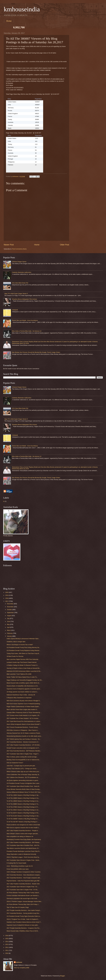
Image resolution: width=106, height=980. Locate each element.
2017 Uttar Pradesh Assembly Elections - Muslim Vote (23, 884)
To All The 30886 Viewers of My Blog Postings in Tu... (23, 804)
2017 (7, 601)
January (10, 636)
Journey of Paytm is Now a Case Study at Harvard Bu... (24, 668)
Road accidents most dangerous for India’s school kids (23, 825)
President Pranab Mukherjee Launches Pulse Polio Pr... (24, 851)
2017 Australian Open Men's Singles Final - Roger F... (23, 754)
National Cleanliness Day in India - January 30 (21, 695)
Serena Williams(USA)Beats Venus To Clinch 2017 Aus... (24, 792)
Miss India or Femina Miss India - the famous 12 (27, 331)
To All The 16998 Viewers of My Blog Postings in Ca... (23, 798)
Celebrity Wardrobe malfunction (22, 272)
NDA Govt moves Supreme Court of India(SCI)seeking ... (24, 704)
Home (9, 21)
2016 (7, 936)
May (8, 624)
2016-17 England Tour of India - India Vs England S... (23, 919)
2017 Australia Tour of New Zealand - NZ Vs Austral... (23, 718)
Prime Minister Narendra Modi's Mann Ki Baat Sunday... (24, 789)
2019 (7, 595)
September (11, 613)
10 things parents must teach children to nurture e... (22, 692)
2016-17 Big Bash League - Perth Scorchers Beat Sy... (23, 857)
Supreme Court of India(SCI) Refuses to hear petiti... (23, 925)
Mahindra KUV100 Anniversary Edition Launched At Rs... (24, 671)
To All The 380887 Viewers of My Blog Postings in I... (23, 819)
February (10, 633)
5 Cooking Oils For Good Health (16, 863)
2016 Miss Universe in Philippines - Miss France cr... (23, 730)
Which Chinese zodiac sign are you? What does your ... (24, 772)
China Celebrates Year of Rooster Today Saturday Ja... (23, 775)
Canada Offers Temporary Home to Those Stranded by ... (24, 712)
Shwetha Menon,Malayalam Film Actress (24, 299)
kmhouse (19, 962)
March (9, 630)
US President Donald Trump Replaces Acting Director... (24, 650)
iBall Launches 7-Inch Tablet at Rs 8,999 (19, 674)
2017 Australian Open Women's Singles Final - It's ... (23, 887)
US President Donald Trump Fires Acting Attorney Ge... (23, 647)
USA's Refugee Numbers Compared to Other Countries (24, 872)
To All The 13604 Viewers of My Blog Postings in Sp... (23, 795)
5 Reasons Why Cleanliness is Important (19, 698)
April (9, 627)
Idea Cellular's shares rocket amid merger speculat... (23, 834)
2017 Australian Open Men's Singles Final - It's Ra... (23, 890)
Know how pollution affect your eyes (18, 869)
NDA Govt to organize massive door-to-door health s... (23, 828)
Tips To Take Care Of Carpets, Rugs (18, 907)
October (10, 610)
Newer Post (9, 245)
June (9, 621)
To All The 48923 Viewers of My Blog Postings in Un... (23, 810)
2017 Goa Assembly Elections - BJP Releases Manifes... (24, 751)
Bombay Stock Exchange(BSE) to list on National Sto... (23, 760)
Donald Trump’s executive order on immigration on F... (23, 748)
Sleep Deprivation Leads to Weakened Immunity (21, 854)
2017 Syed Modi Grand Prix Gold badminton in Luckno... (24, 721)
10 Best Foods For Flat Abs (15, 656)
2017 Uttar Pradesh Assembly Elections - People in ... (23, 831)
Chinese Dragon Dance (19, 262)
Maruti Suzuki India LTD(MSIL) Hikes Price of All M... (23, 931)
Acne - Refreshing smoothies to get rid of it (20, 866)
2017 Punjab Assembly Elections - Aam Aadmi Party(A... (24, 910)
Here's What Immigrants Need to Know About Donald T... (24, 724)
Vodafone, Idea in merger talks (16, 642)
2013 (7, 944)
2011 (7, 950)
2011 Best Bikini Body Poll (20, 283)
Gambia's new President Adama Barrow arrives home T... (24, 922)
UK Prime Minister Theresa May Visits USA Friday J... (23, 904)
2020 (7, 592)
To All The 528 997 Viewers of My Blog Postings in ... (23, 822)
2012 (7, 947)
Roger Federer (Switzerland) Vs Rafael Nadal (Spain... (23, 707)
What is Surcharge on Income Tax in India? (20, 645)
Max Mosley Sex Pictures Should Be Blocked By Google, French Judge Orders (36, 352)
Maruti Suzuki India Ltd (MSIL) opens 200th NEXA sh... (23, 683)
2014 (7, 942)
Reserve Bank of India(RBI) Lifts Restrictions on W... (23, 686)
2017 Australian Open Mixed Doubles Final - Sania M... (23, 786)
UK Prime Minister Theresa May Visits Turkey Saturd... (23, 893)
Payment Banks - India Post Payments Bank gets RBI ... (24, 881)
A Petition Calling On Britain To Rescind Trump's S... (23, 665)
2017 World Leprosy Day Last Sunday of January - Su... (24, 739)
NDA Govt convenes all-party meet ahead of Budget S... (24, 701)
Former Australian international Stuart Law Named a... (23, 895)
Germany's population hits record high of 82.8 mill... (22, 898)
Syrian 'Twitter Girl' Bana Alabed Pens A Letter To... (22, 677)
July (8, 618)
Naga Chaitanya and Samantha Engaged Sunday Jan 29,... (25, 680)
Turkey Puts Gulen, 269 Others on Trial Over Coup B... (23, 653)
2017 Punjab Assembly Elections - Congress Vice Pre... (24, 928)
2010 (7, 953)
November (10, 607)
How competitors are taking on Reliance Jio (20, 836)
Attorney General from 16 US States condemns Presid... (24, 733)
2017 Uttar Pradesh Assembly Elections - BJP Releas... (24, 842)
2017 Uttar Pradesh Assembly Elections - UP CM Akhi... (24, 745)
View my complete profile (22, 968)
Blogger (63, 976)
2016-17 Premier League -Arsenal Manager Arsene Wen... (24, 901)
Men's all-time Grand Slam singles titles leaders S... (22, 710)
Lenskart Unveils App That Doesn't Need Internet (22, 662)
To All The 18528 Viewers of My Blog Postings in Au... (23, 801)
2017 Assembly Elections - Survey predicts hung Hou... (23, 913)
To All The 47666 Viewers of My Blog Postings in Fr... (23, 807)
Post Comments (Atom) (19, 249)
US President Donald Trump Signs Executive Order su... (24, 916)
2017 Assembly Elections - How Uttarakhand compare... (24, 875)
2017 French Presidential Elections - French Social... (23, 727)
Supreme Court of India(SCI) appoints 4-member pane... (24, 689)
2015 (7, 939)
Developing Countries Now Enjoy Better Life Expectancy (24, 839)
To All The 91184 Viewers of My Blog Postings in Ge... (23, 816)
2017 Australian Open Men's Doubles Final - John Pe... (23, 845)
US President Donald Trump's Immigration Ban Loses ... (24, 783)
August (9, 616)
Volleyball (15, 310)
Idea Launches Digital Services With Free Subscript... (23, 659)
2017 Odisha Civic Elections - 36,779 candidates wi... (23, 777)
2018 (7, 598)
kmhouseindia (22, 9)
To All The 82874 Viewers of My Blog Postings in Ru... (23, 813)
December (10, 604)
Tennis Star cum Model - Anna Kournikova (25, 320)
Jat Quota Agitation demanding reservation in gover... (23, 780)
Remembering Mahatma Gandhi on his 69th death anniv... (24, 736)
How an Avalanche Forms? (15, 763)
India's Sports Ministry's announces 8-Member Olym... (23, 639)
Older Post (65, 245)
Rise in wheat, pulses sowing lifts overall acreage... (22, 757)
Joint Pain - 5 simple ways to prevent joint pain (21, 766)
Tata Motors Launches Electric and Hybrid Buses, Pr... (23, 848)
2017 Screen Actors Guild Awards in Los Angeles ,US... (24, 715)
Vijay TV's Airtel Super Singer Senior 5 (16, 294)
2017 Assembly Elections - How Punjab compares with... (24, 878)
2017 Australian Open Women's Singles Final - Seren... (23, 860)
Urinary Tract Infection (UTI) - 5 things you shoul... (22, 769)
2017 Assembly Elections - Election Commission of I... (23, 742)
